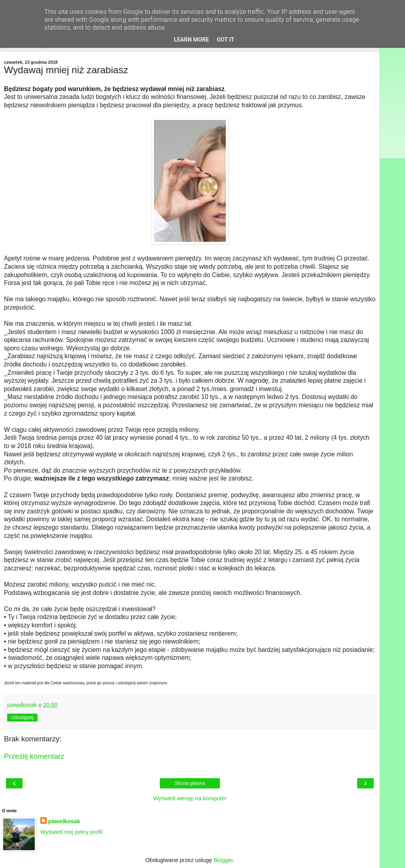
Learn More (191, 40)
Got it (225, 40)
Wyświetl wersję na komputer (190, 798)
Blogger (223, 860)
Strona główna (190, 783)
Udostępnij (22, 718)
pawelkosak (64, 821)
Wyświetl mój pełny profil (71, 832)
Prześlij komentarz (34, 756)
